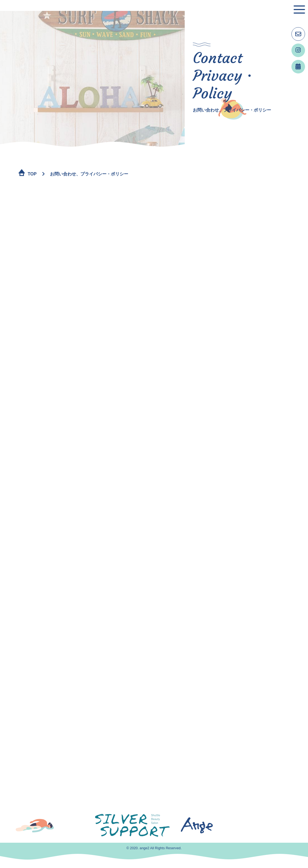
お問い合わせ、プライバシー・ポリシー (89, 174)
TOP (32, 174)
